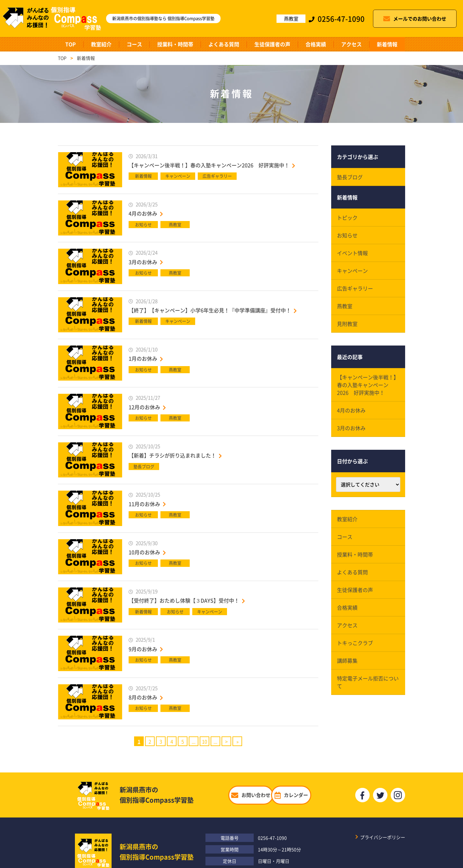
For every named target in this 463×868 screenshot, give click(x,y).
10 (204, 742)
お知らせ (347, 235)
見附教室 (347, 324)
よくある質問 (224, 44)
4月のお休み (143, 213)
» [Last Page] (237, 742)
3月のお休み (143, 262)
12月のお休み (144, 407)
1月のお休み (143, 358)
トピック (347, 217)
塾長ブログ (350, 177)
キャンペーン (352, 271)
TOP (71, 44)
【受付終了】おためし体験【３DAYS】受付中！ (184, 600)
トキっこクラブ (355, 643)
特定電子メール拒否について (368, 682)
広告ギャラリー (355, 288)
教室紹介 (101, 44)
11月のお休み (144, 504)
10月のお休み (144, 552)
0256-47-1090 (272, 838)
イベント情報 (352, 253)
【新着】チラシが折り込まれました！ (172, 455)
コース (134, 44)
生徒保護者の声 (272, 44)
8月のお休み (143, 697)
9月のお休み (143, 649)
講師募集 (347, 660)
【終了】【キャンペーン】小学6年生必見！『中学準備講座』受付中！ (210, 310)
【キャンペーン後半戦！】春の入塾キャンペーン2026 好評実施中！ (209, 165)
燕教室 (345, 306)
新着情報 (387, 44)
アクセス (351, 44)
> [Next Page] (226, 742)
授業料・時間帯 (175, 44)
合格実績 (316, 44)
